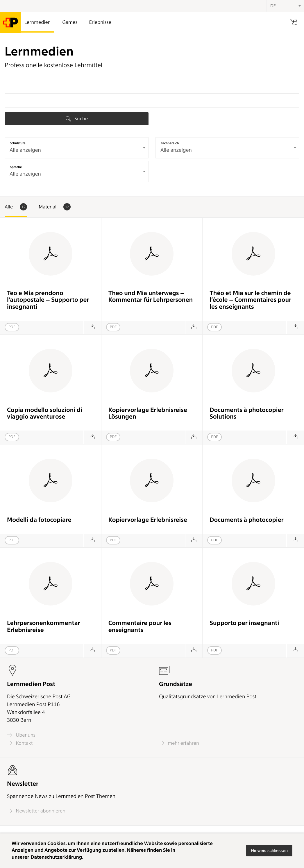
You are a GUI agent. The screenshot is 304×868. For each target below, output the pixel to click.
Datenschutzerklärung (56, 857)
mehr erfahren (179, 743)
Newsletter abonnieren (36, 811)
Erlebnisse (100, 22)
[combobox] (77, 148)
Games (70, 22)
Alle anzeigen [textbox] (25, 150)
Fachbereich (170, 143)
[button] (269, 851)
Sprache (16, 167)
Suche (77, 119)
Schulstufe (18, 143)
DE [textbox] (273, 6)
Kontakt (20, 743)
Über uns (21, 735)
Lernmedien (37, 22)
